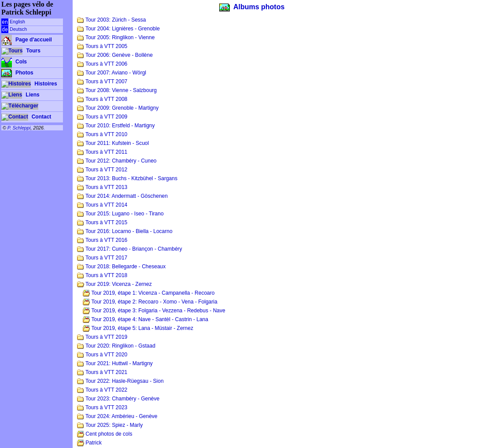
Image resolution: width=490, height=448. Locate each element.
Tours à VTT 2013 (102, 187)
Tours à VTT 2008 (102, 99)
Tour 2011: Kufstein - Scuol (113, 143)
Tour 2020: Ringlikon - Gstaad (116, 346)
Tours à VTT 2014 (102, 205)
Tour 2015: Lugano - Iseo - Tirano (120, 214)
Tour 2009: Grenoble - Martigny (118, 108)
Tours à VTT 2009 (102, 117)
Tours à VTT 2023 (102, 407)
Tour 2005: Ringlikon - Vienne (116, 37)
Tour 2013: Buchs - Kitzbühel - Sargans (127, 178)
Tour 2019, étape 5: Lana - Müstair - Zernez (138, 328)
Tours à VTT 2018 (102, 275)
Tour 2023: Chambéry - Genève (118, 399)
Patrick (89, 443)
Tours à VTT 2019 (102, 337)
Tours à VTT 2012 (102, 170)
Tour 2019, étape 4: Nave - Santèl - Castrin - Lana (146, 319)
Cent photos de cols (105, 434)
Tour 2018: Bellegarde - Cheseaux (121, 267)
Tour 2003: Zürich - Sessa (112, 20)
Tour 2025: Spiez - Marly (110, 425)
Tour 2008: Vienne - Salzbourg (117, 90)
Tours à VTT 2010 (102, 134)
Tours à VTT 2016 (102, 240)
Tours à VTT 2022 (102, 390)
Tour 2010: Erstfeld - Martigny (116, 126)
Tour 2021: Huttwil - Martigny (115, 363)
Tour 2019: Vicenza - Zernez (114, 284)
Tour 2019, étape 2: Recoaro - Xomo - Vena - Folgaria (150, 302)
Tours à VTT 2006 (102, 64)
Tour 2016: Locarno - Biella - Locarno (125, 231)
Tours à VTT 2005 (102, 46)
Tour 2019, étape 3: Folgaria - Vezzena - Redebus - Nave (154, 311)
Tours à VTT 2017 (102, 258)
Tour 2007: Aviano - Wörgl (112, 73)
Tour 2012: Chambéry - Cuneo (117, 161)
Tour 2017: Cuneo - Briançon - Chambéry (130, 249)
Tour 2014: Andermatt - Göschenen (122, 196)
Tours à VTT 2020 (102, 355)
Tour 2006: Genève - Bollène (115, 55)
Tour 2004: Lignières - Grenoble (118, 29)
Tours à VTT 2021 (102, 372)
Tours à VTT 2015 (102, 222)
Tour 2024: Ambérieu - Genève (117, 416)
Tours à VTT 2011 (102, 152)
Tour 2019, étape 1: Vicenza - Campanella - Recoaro (149, 293)
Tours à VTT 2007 (102, 81)
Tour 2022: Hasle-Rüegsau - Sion (120, 381)
